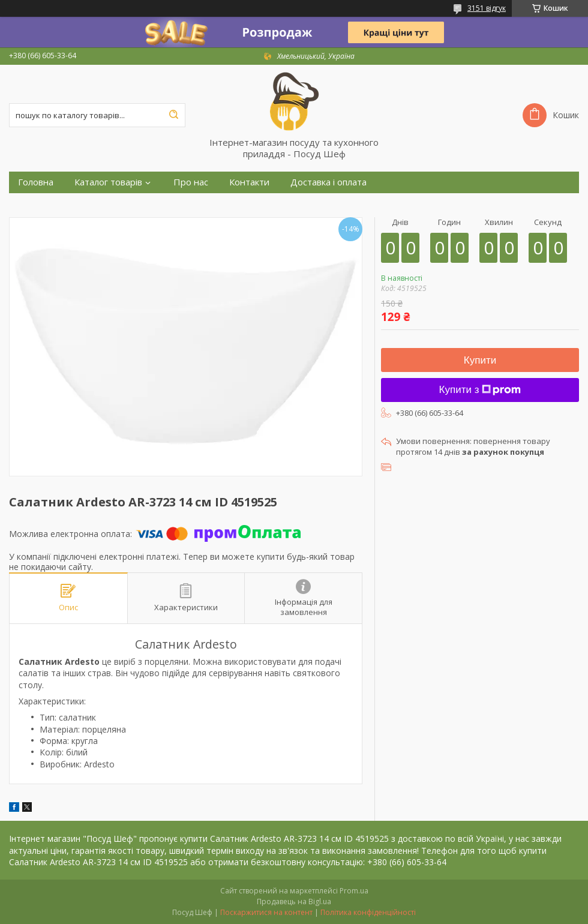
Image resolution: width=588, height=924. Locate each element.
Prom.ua (354, 891)
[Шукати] (173, 115)
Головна (36, 182)
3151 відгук (487, 8)
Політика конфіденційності (368, 912)
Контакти (249, 182)
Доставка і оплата (328, 182)
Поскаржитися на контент (266, 912)
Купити (480, 360)
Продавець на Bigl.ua (294, 901)
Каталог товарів (108, 182)
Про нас (191, 182)
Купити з (480, 390)
